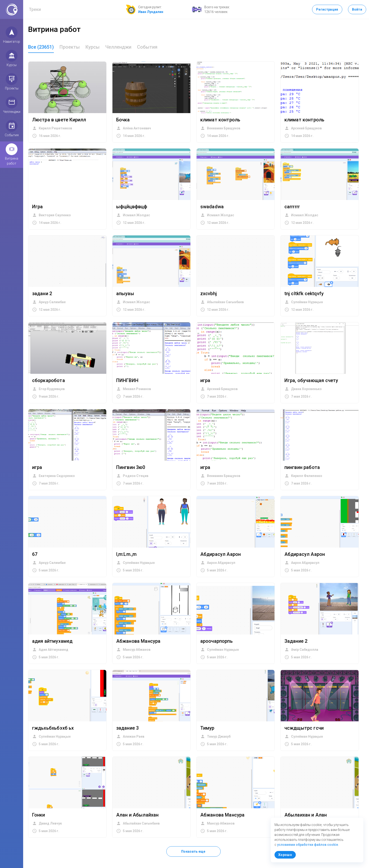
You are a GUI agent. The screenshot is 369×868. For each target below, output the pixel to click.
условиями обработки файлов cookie (308, 845)
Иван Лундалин (151, 12)
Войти (357, 9)
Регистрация (327, 9)
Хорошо (285, 855)
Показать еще (193, 851)
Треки (35, 9)
